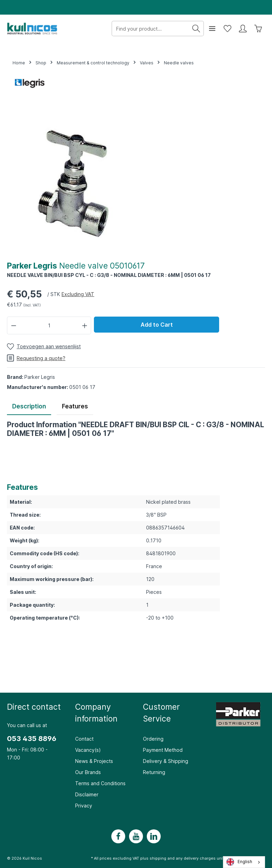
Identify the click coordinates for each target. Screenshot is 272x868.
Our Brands (88, 772)
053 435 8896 (32, 739)
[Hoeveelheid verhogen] (85, 325)
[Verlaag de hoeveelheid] (14, 325)
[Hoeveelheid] (49, 325)
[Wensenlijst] (227, 29)
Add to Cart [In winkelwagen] (157, 325)
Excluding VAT (78, 294)
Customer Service (161, 713)
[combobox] (244, 862)
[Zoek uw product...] (150, 29)
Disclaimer (87, 794)
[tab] (29, 407)
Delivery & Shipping (166, 761)
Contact (84, 739)
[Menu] (212, 29)
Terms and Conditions (100, 783)
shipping (158, 858)
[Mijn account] (243, 29)
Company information (96, 713)
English (239, 862)
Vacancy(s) (88, 750)
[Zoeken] (196, 29)
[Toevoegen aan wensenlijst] (44, 346)
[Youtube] (136, 836)
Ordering (153, 739)
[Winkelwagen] (258, 29)
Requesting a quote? (36, 358)
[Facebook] (118, 836)
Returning (154, 772)
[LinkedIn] (154, 836)
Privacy (84, 806)
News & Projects (94, 761)
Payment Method (163, 750)
